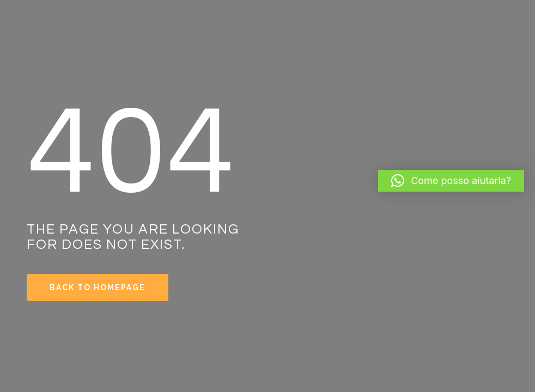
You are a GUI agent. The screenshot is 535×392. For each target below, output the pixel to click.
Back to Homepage (98, 287)
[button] (451, 181)
